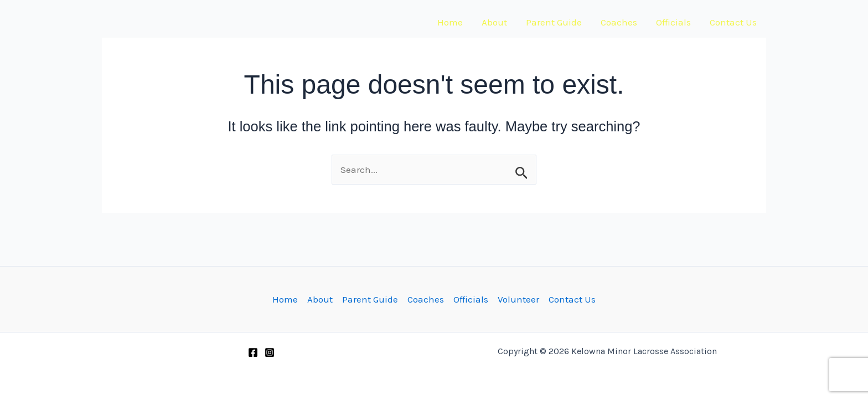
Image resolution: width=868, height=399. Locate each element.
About (494, 22)
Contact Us (733, 22)
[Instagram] (270, 352)
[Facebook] (253, 352)
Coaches (619, 22)
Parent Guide (554, 22)
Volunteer (518, 299)
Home (450, 22)
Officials (673, 22)
